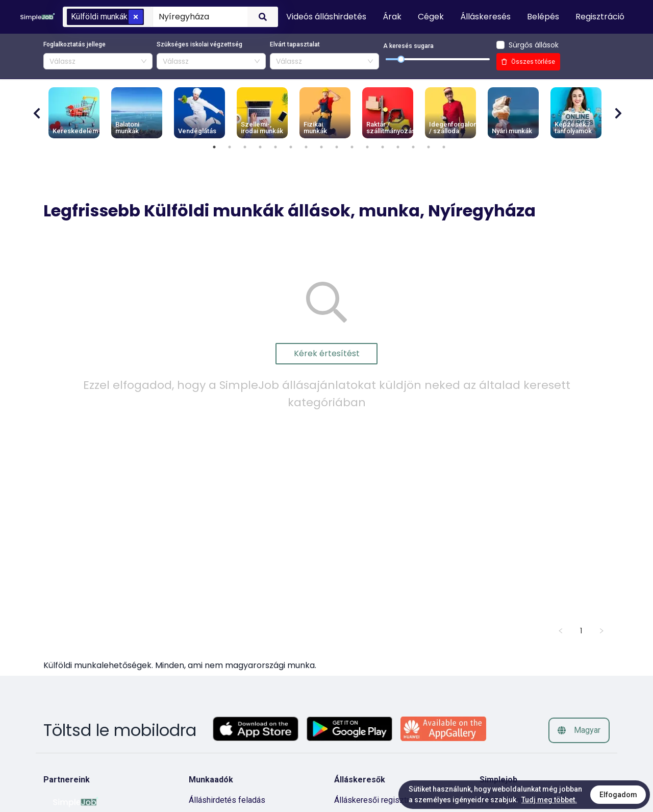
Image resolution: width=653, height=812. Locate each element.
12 (383, 147)
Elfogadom (618, 795)
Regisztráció (600, 17)
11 (367, 147)
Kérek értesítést (327, 353)
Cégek (431, 17)
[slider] (401, 59)
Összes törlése (528, 62)
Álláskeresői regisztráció (379, 800)
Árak (392, 17)
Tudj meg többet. (549, 800)
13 (398, 147)
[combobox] (198, 16)
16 (444, 147)
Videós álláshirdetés (326, 17)
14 (413, 147)
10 (352, 147)
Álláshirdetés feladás (227, 800)
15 (429, 147)
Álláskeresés (485, 17)
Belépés (543, 17)
